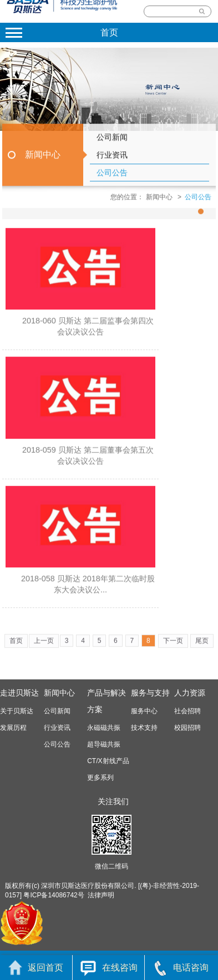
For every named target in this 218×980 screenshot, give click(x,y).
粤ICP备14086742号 (54, 895)
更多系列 (100, 778)
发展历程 (13, 728)
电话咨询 (181, 968)
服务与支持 (150, 693)
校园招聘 (187, 728)
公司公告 (112, 177)
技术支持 (144, 728)
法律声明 (101, 895)
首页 (16, 646)
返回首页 (36, 968)
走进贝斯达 (19, 693)
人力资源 (190, 693)
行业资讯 (112, 160)
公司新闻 (112, 142)
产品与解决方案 (107, 701)
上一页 (44, 646)
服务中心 (144, 711)
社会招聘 (187, 711)
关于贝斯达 (17, 711)
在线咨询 (109, 968)
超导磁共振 (104, 744)
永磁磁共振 (104, 728)
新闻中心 (43, 159)
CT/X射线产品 (108, 761)
